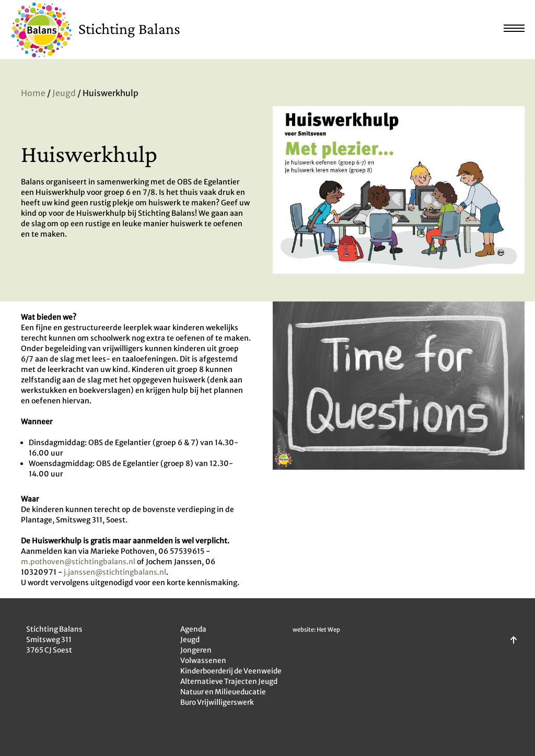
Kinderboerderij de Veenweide (231, 671)
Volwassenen (203, 661)
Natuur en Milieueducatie (223, 692)
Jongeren (196, 650)
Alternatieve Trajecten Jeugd (229, 682)
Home (33, 94)
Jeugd (64, 94)
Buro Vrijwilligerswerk (217, 702)
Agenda (193, 629)
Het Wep (328, 630)
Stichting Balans (129, 28)
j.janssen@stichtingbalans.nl (115, 572)
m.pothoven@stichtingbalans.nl (79, 562)
